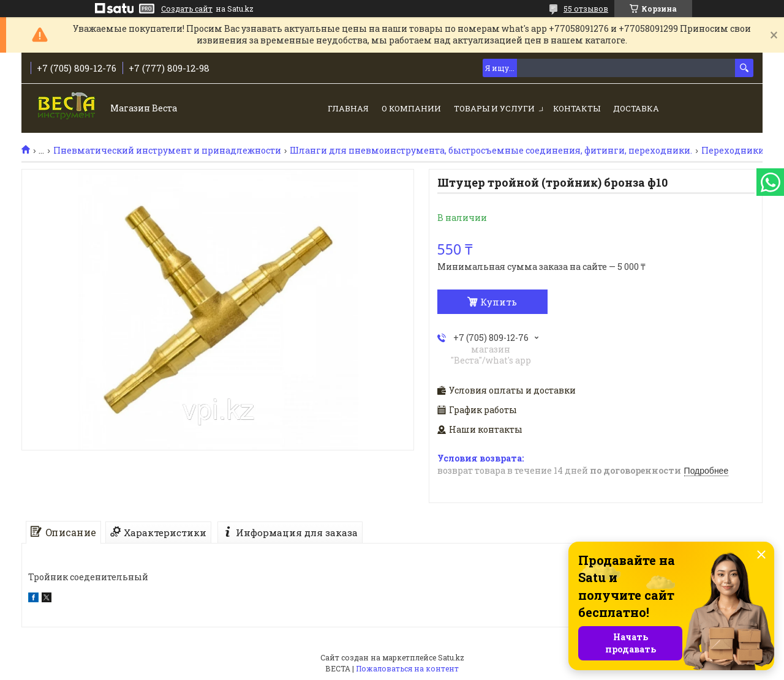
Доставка (636, 108)
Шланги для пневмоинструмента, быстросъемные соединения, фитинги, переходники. (491, 151)
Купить (499, 302)
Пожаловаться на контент (407, 668)
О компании (411, 108)
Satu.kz (451, 657)
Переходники (733, 151)
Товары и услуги (494, 108)
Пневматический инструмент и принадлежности (167, 151)
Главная (348, 108)
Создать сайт (187, 9)
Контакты (577, 108)
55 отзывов (586, 9)
